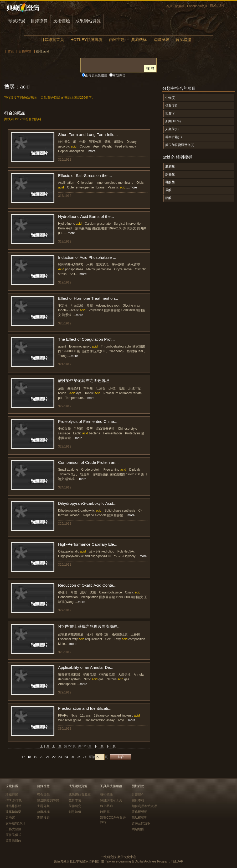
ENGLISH (217, 6)
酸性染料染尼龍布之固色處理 (84, 380)
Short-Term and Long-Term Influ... (88, 135)
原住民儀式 (13, 835)
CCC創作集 (14, 800)
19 (35, 757)
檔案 (168, 106)
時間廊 (105, 812)
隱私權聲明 (140, 818)
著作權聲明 (140, 812)
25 (72, 757)
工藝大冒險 (13, 829)
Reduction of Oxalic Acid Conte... (87, 585)
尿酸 (168, 190)
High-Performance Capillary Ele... (88, 544)
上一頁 (57, 746)
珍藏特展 (17, 21)
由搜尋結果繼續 (96, 76)
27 (84, 757)
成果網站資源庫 (80, 795)
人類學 (170, 129)
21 (48, 757)
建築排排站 (13, 806)
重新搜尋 (119, 76)
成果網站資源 (88, 21)
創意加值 (75, 812)
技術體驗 (61, 21)
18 (29, 757)
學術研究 (75, 806)
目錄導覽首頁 (52, 40)
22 (54, 757)
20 (42, 757)
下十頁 (111, 746)
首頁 (169, 6)
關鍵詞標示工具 (111, 800)
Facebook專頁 (197, 6)
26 (78, 757)
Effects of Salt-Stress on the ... (85, 175)
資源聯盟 (183, 40)
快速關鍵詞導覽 (48, 800)
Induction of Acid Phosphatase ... (87, 257)
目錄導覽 (39, 21)
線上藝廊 (106, 806)
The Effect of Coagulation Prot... (86, 339)
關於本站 (138, 800)
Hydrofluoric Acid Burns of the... (86, 216)
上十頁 (45, 746)
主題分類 (43, 806)
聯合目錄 (43, 795)
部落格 (180, 6)
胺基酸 (170, 174)
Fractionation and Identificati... (85, 708)
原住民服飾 (13, 841)
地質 (168, 113)
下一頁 (99, 746)
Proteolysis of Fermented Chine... (88, 421)
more (92, 151)
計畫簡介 (138, 795)
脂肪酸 (170, 166)
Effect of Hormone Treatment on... (88, 298)
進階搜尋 (161, 40)
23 (60, 757)
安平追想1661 (15, 823)
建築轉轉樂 (13, 812)
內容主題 (117, 40)
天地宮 (10, 818)
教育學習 (75, 800)
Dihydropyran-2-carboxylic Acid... (87, 503)
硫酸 (168, 198)
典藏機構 (139, 40)
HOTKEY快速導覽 (86, 40)
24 (66, 757)
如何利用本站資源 (144, 806)
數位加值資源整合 (178, 145)
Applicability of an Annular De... (86, 667)
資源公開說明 (141, 823)
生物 (168, 98)
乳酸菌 (170, 182)
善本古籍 (172, 137)
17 (23, 757)
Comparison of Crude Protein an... (88, 462)
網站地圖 (138, 829)
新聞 (168, 121)
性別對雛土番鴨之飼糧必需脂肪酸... (89, 626)
